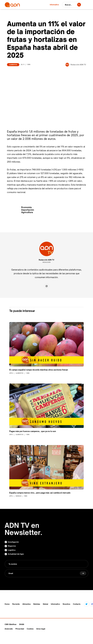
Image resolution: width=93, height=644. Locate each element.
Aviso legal (41, 629)
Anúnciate (9, 629)
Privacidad (20, 629)
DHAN (22, 624)
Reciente (16, 604)
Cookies (30, 629)
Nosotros (66, 604)
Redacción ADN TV (46, 260)
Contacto (77, 604)
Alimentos (13, 65)
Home (7, 604)
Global (45, 604)
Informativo (55, 604)
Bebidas (37, 604)
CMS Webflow (11, 624)
